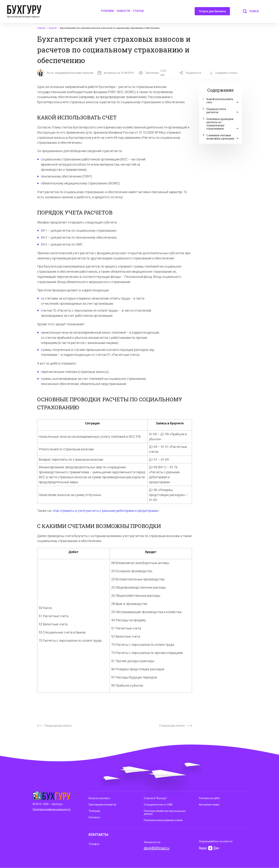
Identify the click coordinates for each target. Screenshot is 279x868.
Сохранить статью (224, 73)
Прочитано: (155, 73)
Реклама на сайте (209, 798)
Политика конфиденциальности (52, 809)
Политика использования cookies (163, 820)
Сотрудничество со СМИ (158, 805)
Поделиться (190, 73)
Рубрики (107, 11)
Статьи (138, 11)
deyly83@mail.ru (156, 848)
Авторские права (209, 805)
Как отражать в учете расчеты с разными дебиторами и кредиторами (106, 511)
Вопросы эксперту (99, 798)
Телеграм (94, 811)
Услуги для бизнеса (212, 12)
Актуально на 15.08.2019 (116, 73)
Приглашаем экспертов (102, 805)
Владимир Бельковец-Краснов (74, 73)
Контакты (94, 817)
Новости (123, 11)
